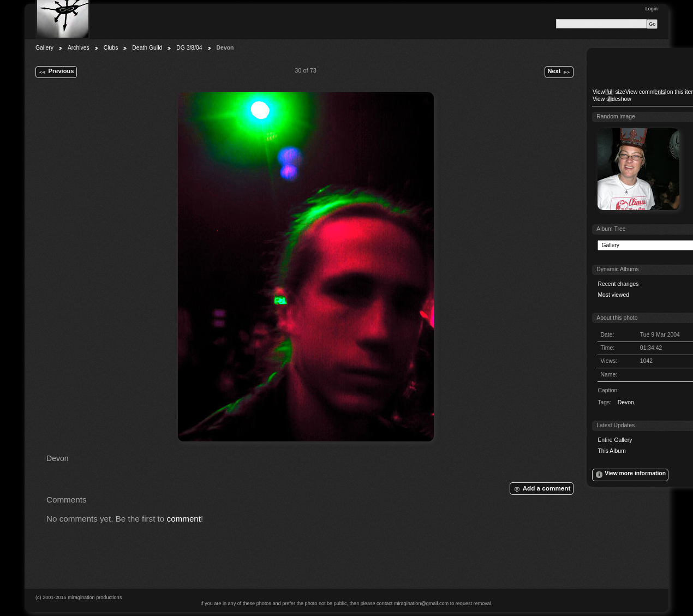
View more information (630, 475)
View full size (609, 92)
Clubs (111, 48)
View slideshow (612, 99)
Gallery (44, 48)
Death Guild (147, 48)
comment (184, 519)
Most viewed (613, 295)
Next (559, 72)
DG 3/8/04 (189, 48)
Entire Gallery (615, 440)
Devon (626, 402)
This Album (611, 451)
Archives (79, 48)
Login (652, 9)
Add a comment (541, 489)
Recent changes (618, 284)
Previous (56, 72)
